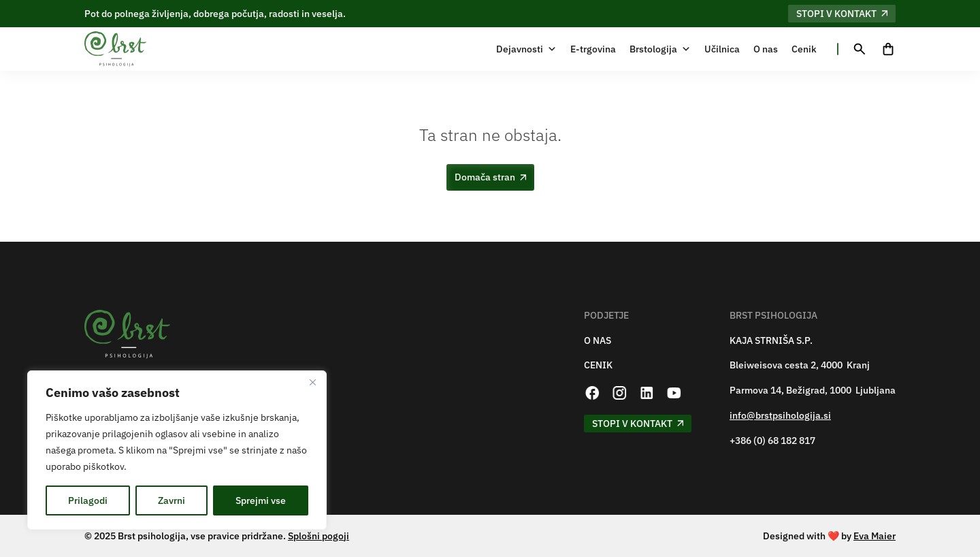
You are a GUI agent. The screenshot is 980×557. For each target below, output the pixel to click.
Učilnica (722, 49)
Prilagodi (88, 500)
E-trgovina (593, 49)
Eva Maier (875, 536)
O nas (766, 49)
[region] (177, 450)
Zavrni (171, 500)
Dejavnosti (526, 49)
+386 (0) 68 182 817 (772, 441)
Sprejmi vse (261, 500)
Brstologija (660, 49)
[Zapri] (312, 382)
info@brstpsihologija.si (780, 416)
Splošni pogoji (318, 536)
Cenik (804, 49)
